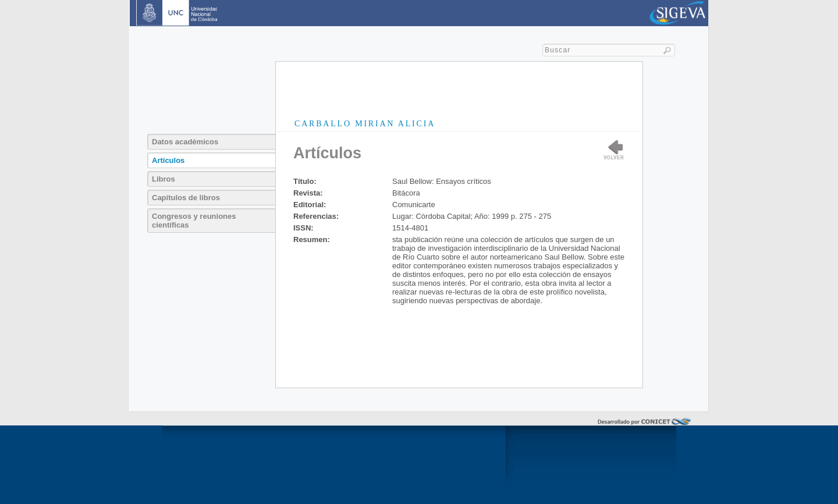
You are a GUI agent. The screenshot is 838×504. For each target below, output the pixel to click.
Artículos (168, 160)
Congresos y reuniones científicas (194, 221)
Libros (164, 179)
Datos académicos (185, 142)
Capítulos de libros (186, 198)
